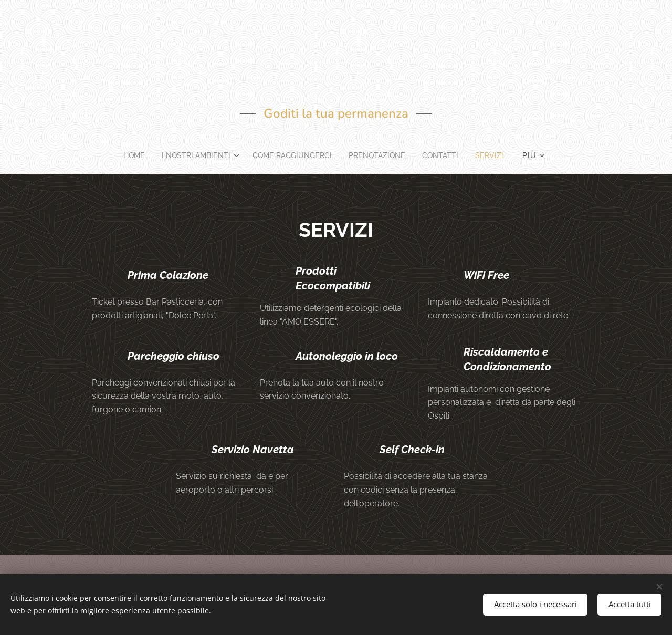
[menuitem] (128, 155)
